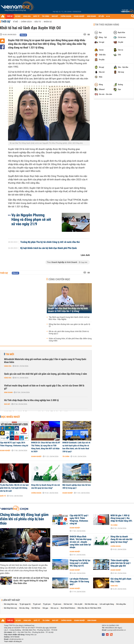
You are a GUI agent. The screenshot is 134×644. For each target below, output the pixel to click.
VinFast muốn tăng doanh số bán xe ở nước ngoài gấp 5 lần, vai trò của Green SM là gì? (44, 387)
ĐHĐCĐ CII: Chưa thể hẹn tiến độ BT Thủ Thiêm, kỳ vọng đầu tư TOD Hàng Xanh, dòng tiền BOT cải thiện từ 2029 (46, 447)
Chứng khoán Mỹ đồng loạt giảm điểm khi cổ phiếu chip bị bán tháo (24, 519)
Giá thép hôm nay (10, 608)
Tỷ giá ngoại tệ (25, 604)
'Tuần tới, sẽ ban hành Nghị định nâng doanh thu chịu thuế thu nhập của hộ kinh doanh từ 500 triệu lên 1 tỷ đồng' (68, 308)
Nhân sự (48, 22)
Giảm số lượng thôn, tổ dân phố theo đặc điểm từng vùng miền (70, 340)
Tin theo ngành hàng (107, 25)
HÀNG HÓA (27, 16)
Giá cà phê (78, 604)
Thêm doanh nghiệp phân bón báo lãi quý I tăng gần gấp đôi (120, 563)
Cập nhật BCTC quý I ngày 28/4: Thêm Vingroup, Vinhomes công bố (14, 444)
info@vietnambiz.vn (16, 639)
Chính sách (26, 22)
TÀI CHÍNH (45, 16)
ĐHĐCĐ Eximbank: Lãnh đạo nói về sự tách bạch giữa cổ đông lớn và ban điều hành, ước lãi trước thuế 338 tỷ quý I (76, 447)
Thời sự (6, 22)
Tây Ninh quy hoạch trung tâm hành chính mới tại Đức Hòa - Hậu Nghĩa (69, 318)
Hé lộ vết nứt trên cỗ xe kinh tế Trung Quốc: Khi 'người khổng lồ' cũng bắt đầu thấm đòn (31, 581)
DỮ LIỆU (101, 16)
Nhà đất (7, 404)
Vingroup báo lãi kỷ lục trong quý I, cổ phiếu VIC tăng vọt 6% (80, 563)
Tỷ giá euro (57, 604)
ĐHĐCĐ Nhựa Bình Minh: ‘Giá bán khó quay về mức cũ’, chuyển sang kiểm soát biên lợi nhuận (81, 542)
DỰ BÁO (18, 16)
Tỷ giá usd (37, 604)
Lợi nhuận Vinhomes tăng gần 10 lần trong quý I (79, 582)
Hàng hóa (8, 366)
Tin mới (10, 354)
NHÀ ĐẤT (55, 16)
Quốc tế (3, 496)
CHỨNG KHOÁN (66, 16)
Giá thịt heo (36, 608)
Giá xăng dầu (121, 604)
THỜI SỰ (10, 16)
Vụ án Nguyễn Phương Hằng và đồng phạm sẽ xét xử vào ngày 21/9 (31, 219)
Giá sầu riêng (24, 608)
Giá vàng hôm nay (11, 604)
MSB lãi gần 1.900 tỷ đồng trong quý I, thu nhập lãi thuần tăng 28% (121, 518)
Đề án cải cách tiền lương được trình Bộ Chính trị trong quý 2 (69, 333)
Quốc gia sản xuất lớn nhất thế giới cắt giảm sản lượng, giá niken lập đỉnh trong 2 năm (46, 374)
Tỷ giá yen (47, 604)
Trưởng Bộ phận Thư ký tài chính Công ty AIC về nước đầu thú (50, 242)
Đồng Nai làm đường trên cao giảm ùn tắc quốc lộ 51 (69, 325)
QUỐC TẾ (36, 16)
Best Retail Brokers (68, 608)
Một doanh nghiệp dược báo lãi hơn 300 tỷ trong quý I (77, 486)
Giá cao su (55, 608)
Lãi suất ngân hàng (107, 604)
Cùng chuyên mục (59, 279)
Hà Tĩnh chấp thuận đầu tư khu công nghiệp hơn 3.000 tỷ (31, 400)
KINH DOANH (92, 16)
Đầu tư (38, 22)
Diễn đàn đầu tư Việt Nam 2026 (89, 608)
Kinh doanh (8, 392)
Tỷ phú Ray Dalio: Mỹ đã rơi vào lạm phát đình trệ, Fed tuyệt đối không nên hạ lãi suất (14, 488)
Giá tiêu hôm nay (91, 604)
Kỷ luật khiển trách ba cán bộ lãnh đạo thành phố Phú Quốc (49, 248)
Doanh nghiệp (5, 451)
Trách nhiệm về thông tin (13, 641)
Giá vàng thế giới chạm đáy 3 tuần (121, 580)
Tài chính (66, 456)
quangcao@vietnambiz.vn (116, 630)
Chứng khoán (36, 493)
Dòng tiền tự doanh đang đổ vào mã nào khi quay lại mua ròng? (45, 486)
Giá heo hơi (68, 604)
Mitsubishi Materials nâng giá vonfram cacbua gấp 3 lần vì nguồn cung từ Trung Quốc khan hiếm (45, 361)
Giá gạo (45, 608)
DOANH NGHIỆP (79, 16)
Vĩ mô (16, 22)
